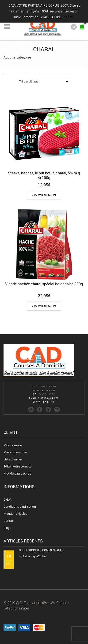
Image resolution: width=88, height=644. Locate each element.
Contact (9, 521)
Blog (7, 528)
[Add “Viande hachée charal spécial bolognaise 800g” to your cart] (44, 306)
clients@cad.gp (48, 398)
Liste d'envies (13, 459)
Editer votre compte (17, 466)
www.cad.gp (44, 402)
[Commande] (44, 82)
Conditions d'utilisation (20, 507)
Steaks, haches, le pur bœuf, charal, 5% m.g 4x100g (44, 175)
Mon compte (13, 445)
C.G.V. (8, 499)
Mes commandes (15, 452)
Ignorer (68, 17)
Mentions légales (15, 514)
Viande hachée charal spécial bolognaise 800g (44, 284)
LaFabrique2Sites (17, 608)
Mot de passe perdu (17, 473)
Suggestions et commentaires (42, 550)
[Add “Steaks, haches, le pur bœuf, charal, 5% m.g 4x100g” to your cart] (44, 195)
